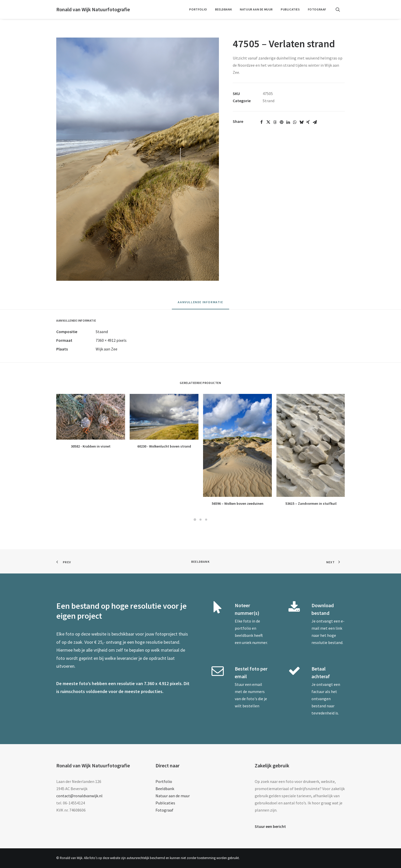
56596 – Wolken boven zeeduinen (238, 503)
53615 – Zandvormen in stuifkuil (311, 503)
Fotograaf (317, 9)
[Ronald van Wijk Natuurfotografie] (93, 9)
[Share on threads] (275, 122)
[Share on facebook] (262, 122)
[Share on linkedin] (288, 122)
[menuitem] (198, 9)
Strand (269, 101)
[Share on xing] (308, 122)
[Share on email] (315, 122)
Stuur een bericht (270, 826)
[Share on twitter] (268, 122)
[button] (340, 9)
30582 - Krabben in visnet (91, 446)
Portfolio (198, 9)
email (257, 684)
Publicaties (290, 9)
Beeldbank (224, 9)
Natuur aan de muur (256, 9)
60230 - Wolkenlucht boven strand (164, 446)
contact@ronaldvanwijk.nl (79, 796)
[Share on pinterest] (282, 122)
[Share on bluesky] (302, 122)
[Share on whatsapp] (295, 122)
